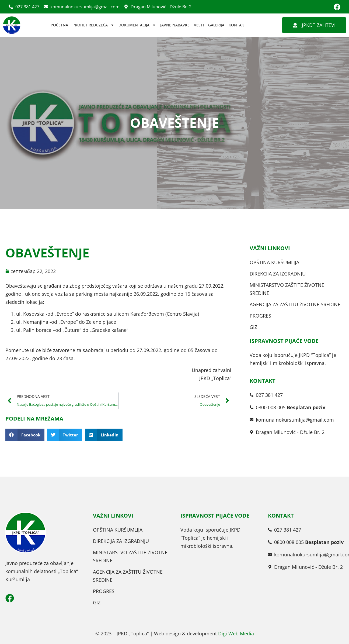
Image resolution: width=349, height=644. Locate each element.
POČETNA (59, 25)
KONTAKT (237, 25)
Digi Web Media (236, 633)
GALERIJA (216, 25)
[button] (25, 435)
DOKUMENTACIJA (137, 25)
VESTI (199, 25)
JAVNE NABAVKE (175, 25)
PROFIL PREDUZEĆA (93, 25)
